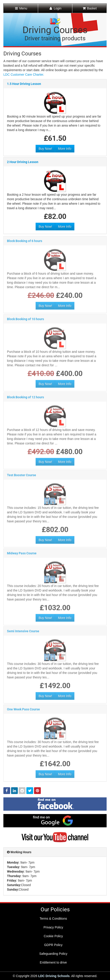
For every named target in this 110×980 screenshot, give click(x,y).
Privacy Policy (53, 927)
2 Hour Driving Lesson (23, 162)
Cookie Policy (53, 936)
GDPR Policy (53, 945)
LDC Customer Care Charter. (24, 75)
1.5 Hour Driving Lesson (24, 84)
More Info (65, 149)
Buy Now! (45, 149)
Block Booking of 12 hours (25, 399)
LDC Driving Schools (54, 976)
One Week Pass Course (23, 711)
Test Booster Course (22, 477)
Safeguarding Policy (53, 954)
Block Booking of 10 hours (25, 321)
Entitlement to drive (53, 962)
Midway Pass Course (22, 555)
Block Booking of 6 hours (25, 243)
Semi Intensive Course (23, 633)
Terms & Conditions (53, 919)
